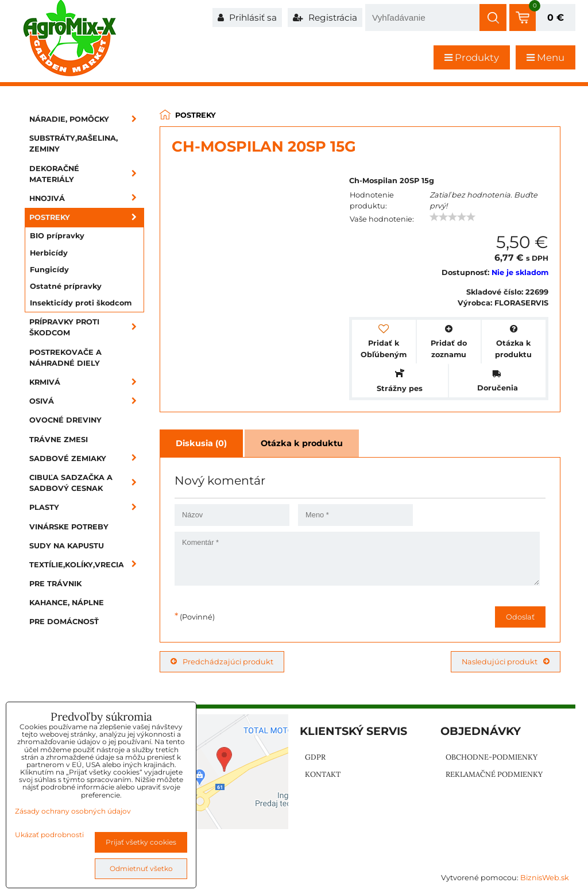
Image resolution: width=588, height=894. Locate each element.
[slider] (452, 217)
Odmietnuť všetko (141, 868)
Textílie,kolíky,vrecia (87, 565)
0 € (556, 18)
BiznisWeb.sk (545, 878)
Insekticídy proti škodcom (81, 303)
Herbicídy (49, 253)
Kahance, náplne (67, 603)
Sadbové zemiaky (87, 458)
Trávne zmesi (59, 440)
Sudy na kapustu (67, 546)
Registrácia (325, 18)
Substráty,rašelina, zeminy (73, 144)
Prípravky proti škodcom (87, 327)
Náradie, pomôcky (87, 119)
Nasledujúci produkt (506, 662)
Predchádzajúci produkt (222, 662)
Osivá (87, 401)
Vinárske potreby (69, 527)
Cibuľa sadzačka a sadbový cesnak (87, 483)
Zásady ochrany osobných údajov (73, 811)
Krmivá (87, 382)
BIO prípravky (57, 236)
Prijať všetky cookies (141, 842)
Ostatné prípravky (66, 286)
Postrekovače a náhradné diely (65, 358)
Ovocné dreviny (65, 420)
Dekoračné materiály (87, 174)
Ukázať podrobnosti (49, 835)
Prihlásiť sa (247, 18)
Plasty (87, 507)
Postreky (87, 217)
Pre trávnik (55, 584)
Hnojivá (87, 198)
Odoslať (520, 617)
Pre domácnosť (64, 622)
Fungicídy (49, 270)
